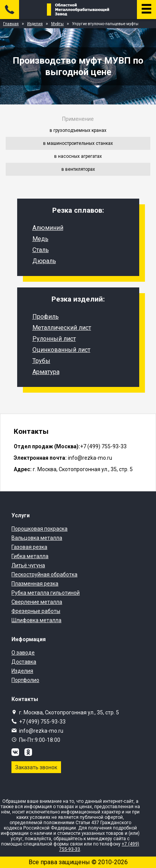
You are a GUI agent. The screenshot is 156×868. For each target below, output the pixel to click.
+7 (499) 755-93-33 (42, 722)
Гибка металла (30, 556)
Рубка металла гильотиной (46, 593)
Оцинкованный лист (61, 350)
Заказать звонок (36, 767)
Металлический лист (62, 328)
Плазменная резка (35, 584)
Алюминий (48, 228)
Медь (40, 239)
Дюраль (44, 261)
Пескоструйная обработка (44, 574)
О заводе (23, 653)
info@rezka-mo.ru (41, 731)
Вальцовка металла (37, 538)
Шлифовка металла (36, 620)
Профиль (46, 317)
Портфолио (25, 680)
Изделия (22, 671)
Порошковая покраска (39, 529)
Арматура (46, 372)
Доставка (24, 662)
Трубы (41, 361)
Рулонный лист (54, 339)
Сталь (41, 250)
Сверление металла (37, 602)
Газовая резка (29, 547)
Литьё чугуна (28, 565)
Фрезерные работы (36, 611)
